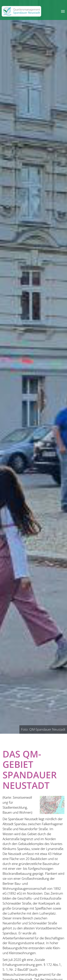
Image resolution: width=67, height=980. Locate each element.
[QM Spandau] (21, 11)
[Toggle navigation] (63, 11)
